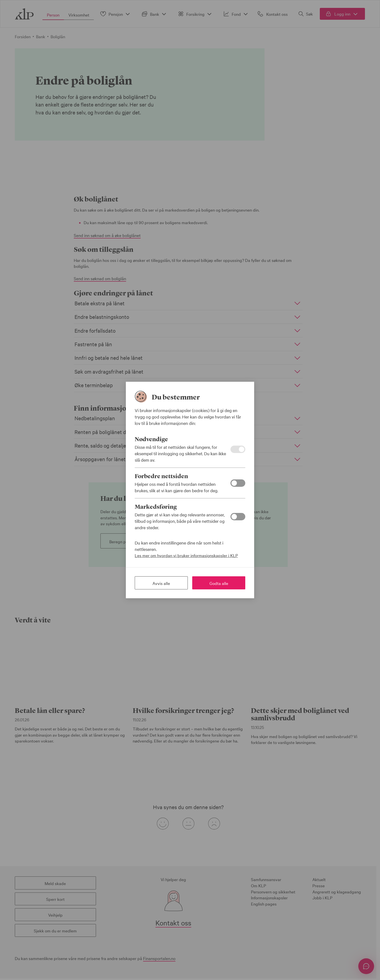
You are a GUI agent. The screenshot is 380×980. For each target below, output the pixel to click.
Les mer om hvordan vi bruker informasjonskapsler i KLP (186, 555)
